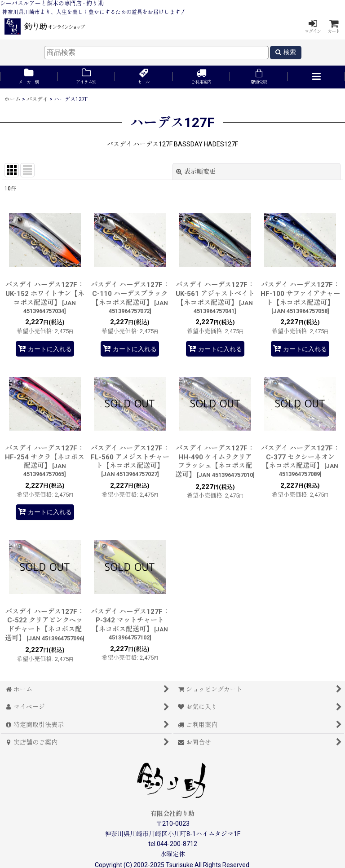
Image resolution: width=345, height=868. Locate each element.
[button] (316, 77)
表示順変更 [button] (196, 172)
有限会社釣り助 (172, 814)
